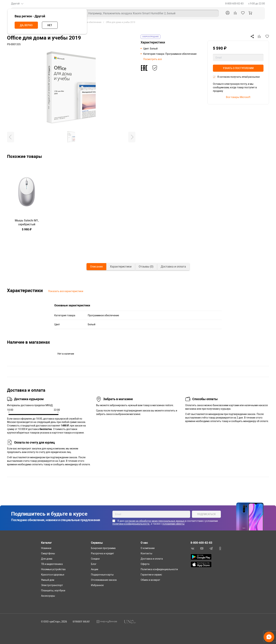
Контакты (146, 553)
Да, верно (26, 25)
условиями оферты (173, 524)
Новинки (46, 548)
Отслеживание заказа (104, 580)
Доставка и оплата (152, 559)
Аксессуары (48, 596)
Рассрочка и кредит (102, 553)
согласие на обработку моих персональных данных (155, 521)
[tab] (96, 267)
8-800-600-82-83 (235, 4)
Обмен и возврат (150, 580)
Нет (50, 25)
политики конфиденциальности (131, 524)
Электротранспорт (52, 585)
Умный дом (48, 580)
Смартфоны (48, 553)
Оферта (145, 564)
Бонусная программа (103, 548)
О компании (148, 548)
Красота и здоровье (53, 575)
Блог (94, 564)
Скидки (95, 559)
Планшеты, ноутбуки (53, 590)
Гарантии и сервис (151, 575)
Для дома (47, 559)
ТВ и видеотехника (52, 564)
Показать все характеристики (66, 291)
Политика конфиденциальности (159, 569)
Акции (95, 569)
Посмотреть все (153, 59)
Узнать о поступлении (238, 68)
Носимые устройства (53, 569)
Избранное (97, 585)
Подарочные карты (102, 575)
